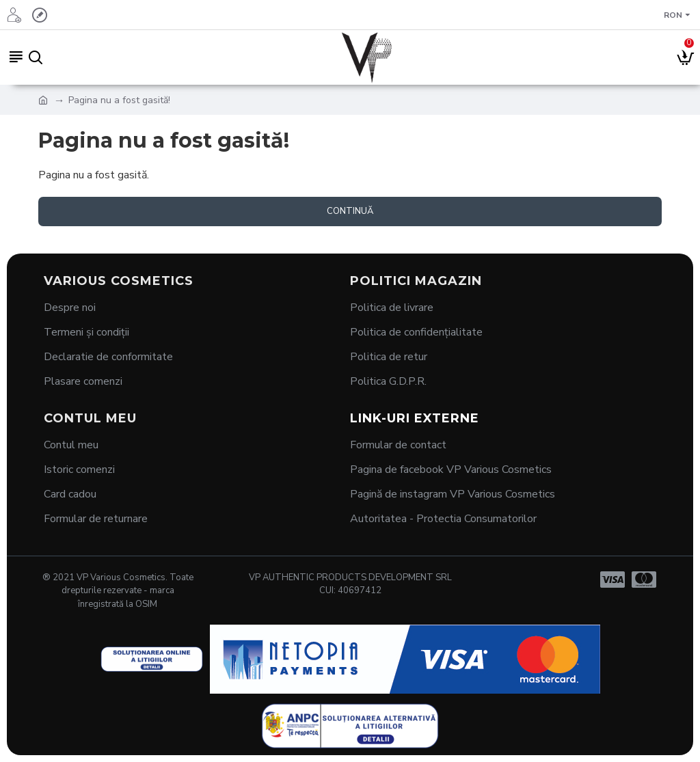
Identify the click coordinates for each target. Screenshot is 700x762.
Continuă (350, 211)
